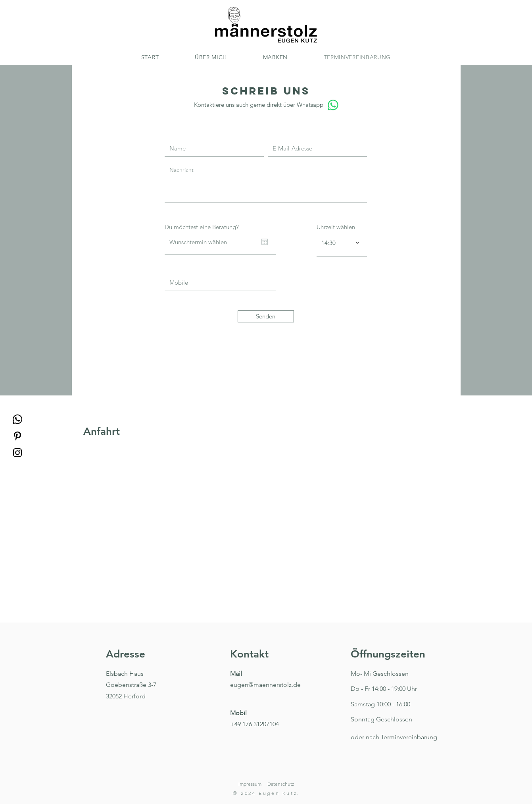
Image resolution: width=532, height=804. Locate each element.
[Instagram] (17, 453)
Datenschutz (281, 784)
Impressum (250, 784)
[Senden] (266, 316)
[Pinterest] (17, 436)
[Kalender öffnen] (265, 242)
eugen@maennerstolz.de (265, 685)
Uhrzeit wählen (336, 227)
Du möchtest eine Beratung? (202, 227)
